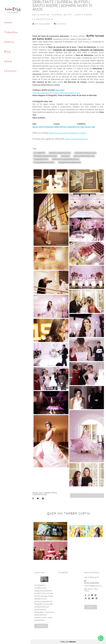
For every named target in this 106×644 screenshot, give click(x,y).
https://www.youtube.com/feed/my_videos (67, 133)
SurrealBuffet (39, 153)
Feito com (68, 642)
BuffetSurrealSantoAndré (60, 153)
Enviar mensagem (92, 583)
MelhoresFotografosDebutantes (66, 159)
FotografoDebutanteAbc (44, 162)
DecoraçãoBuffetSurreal (84, 156)
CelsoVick (65, 156)
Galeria (9, 42)
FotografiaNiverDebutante (70, 162)
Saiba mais (41, 626)
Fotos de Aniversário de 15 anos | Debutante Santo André (56, 93)
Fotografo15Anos (41, 159)
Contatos (10, 71)
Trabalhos (11, 32)
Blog (7, 52)
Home (8, 22)
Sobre (8, 61)
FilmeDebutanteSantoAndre (45, 156)
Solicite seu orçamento (87, 495)
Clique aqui (60, 90)
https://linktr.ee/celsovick (76, 139)
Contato (91, 607)
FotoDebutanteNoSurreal (85, 153)
